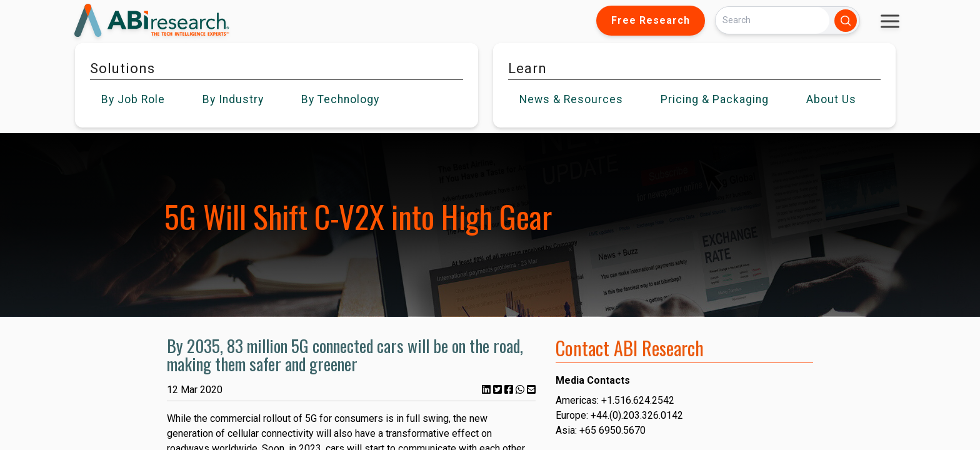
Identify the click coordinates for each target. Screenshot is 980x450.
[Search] (772, 20)
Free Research (651, 20)
